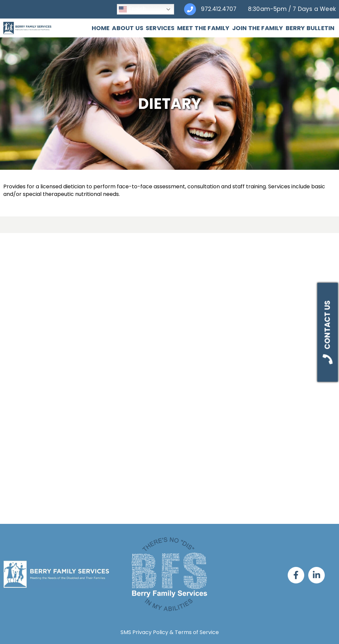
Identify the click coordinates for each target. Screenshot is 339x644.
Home (101, 28)
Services (160, 28)
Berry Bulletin (310, 28)
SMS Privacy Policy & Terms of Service (170, 632)
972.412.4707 (219, 9)
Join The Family (258, 28)
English (132, 9)
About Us (128, 28)
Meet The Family (203, 28)
